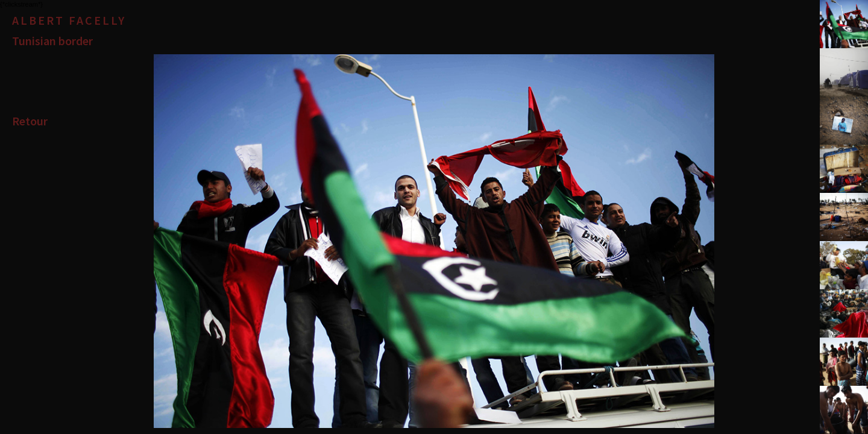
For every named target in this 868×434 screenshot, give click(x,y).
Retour (30, 121)
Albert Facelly (69, 20)
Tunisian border (52, 41)
